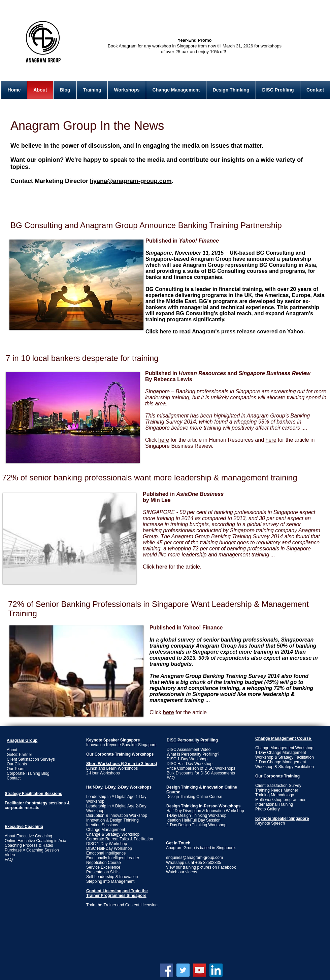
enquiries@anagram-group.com (194, 858)
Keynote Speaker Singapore (113, 740)
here (271, 440)
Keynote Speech (270, 823)
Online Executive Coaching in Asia (36, 841)
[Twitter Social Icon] (183, 970)
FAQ (171, 778)
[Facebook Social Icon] (167, 970)
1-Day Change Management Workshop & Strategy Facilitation (285, 755)
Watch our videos (181, 872)
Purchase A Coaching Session (32, 850)
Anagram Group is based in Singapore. (201, 845)
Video (10, 855)
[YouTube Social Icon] (200, 970)
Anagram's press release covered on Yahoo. (248, 332)
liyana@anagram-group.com (131, 181)
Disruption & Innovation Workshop (117, 815)
